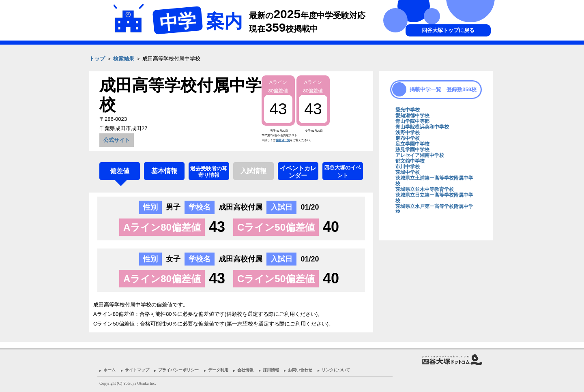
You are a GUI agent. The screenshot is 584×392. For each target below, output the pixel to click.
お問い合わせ (300, 370)
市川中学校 (408, 167)
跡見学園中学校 (412, 150)
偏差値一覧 (283, 140)
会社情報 (245, 370)
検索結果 (124, 59)
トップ (97, 59)
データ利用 (218, 370)
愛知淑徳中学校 (412, 116)
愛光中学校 (408, 110)
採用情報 (271, 370)
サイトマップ (137, 370)
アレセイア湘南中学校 (420, 155)
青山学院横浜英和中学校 (422, 127)
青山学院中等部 (412, 121)
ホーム (109, 370)
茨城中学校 (408, 172)
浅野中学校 (408, 133)
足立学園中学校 (412, 144)
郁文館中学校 (410, 161)
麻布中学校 (408, 138)
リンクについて (336, 370)
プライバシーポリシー (178, 370)
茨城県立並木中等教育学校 (425, 189)
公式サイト (117, 140)
